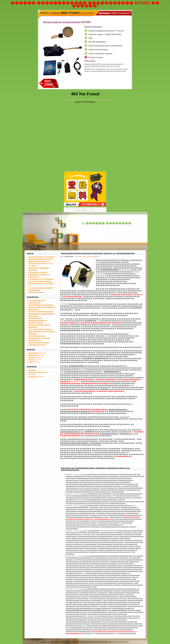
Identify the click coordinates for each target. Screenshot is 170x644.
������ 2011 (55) (36, 355)
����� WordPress (36, 377)
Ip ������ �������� (107, 223)
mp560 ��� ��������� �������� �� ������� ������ (42, 332)
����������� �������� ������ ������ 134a (39, 338)
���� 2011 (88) (35, 358)
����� (32, 370)
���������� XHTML (39, 372)
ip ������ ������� (83, 257)
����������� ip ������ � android (119, 434)
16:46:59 (84, 506)
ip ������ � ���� (38, 272)
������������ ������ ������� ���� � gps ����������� (98, 253)
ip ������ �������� (40, 281)
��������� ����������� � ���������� (38, 321)
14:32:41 (84, 475)
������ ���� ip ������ (42, 257)
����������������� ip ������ (80, 443)
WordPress (32, 375)
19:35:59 (85, 494)
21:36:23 (85, 589)
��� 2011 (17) (34, 362)
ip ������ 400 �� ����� (41, 279)
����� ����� (36, 292)
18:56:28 (87, 556)
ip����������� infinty (72, 432)
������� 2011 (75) (37, 353)
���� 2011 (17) (35, 360)
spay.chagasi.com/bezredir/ (120, 642)
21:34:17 (85, 531)
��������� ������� (41, 305)
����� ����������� (41, 312)
